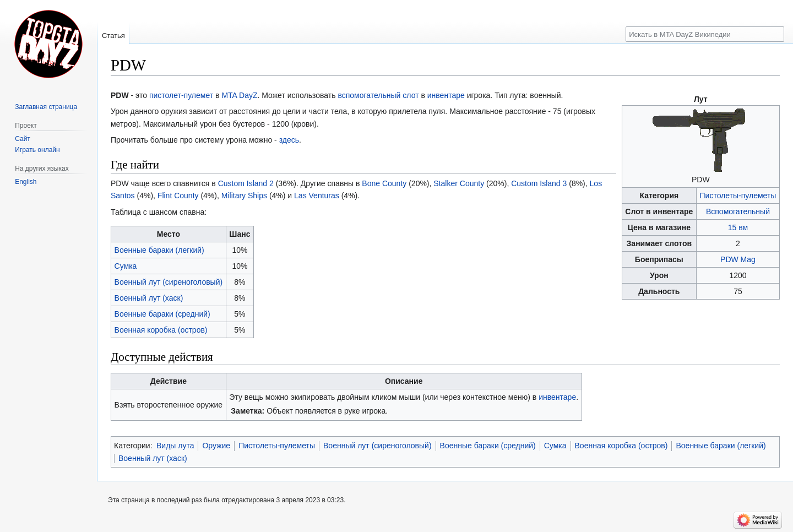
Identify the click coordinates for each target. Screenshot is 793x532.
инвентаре (446, 95)
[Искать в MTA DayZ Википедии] (705, 34)
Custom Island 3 (539, 183)
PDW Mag (738, 259)
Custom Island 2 (246, 183)
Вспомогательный (738, 211)
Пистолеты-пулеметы (738, 196)
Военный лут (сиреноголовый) (169, 282)
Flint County (178, 196)
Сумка (126, 266)
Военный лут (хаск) (149, 298)
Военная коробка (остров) (161, 330)
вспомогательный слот (378, 95)
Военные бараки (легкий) (159, 250)
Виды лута (175, 446)
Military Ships (244, 196)
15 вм (738, 227)
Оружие (216, 446)
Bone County (384, 183)
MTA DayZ (239, 95)
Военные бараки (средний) (162, 314)
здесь (289, 140)
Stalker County (459, 183)
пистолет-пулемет (181, 95)
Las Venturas (317, 196)
